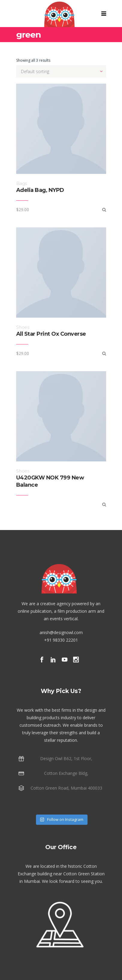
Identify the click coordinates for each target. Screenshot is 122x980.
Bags (22, 183)
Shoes (23, 327)
